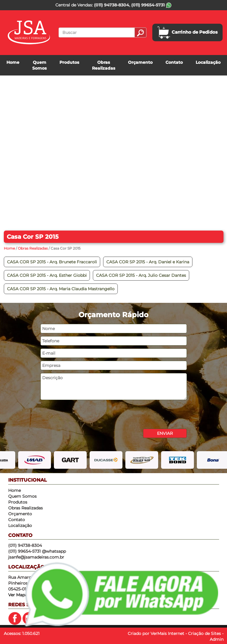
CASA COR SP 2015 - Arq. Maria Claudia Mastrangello (61, 289)
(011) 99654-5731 (151, 5)
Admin (217, 639)
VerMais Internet (167, 633)
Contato (174, 62)
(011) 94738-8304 (112, 5)
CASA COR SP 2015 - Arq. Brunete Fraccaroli (52, 262)
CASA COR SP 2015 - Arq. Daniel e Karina (148, 262)
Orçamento (140, 62)
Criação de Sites (204, 633)
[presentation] (85, 414)
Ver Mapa (18, 595)
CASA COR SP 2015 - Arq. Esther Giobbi (47, 275)
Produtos (69, 62)
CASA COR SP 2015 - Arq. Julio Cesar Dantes (141, 275)
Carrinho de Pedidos (187, 32)
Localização (208, 62)
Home (13, 62)
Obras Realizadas (104, 65)
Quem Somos (39, 65)
